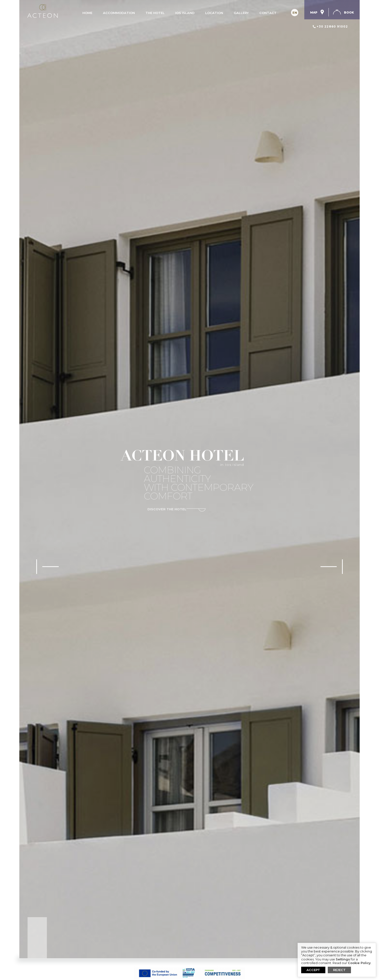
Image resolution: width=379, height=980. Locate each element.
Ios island (185, 13)
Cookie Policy (359, 963)
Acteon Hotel (42, 11)
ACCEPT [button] (313, 970)
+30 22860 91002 (332, 26)
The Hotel (155, 13)
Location (214, 13)
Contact (268, 13)
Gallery (241, 13)
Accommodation (119, 13)
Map (319, 12)
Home (87, 13)
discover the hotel (167, 509)
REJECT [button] (339, 970)
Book (349, 12)
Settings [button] (343, 959)
